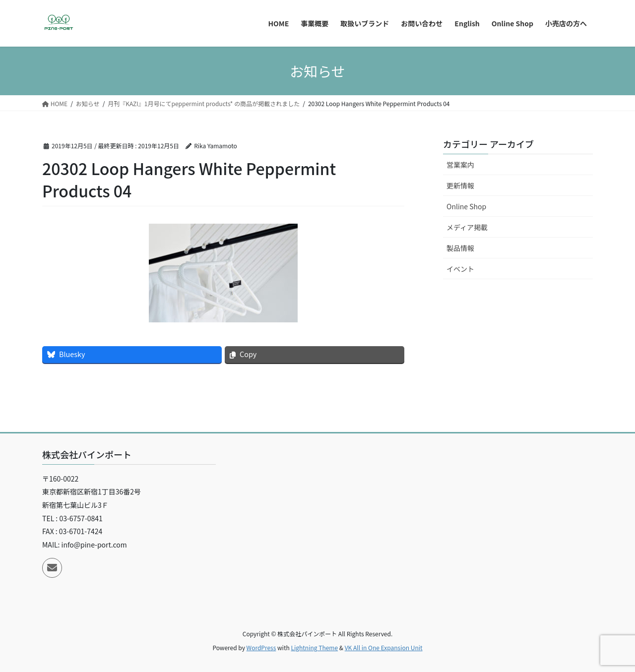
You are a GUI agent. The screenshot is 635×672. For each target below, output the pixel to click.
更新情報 (460, 185)
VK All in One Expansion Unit (384, 647)
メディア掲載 (467, 227)
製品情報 (460, 248)
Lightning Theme (314, 647)
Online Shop (466, 206)
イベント (460, 269)
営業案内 (460, 165)
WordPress (261, 647)
